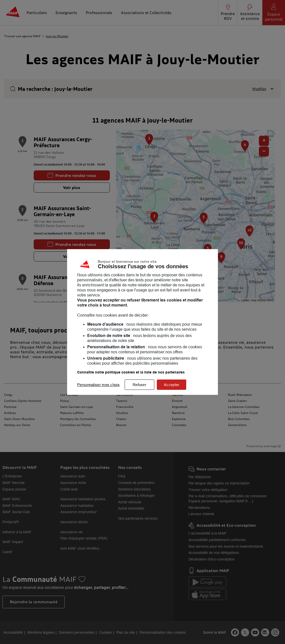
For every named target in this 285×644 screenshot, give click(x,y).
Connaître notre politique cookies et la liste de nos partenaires (131, 372)
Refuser (139, 385)
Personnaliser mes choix (98, 385)
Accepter (172, 385)
